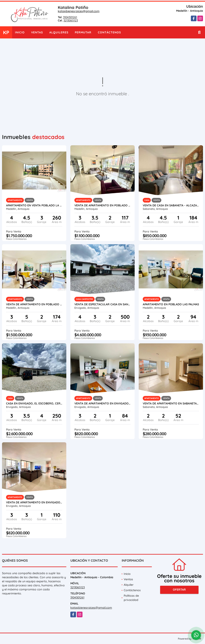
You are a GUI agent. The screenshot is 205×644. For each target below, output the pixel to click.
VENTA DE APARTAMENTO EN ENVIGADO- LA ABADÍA (34, 502)
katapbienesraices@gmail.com (79, 11)
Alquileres (59, 32)
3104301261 (70, 17)
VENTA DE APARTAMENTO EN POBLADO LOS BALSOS (102, 205)
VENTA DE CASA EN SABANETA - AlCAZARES (171, 205)
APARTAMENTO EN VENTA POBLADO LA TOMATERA (34, 205)
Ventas (37, 32)
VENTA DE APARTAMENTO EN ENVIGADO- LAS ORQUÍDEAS (102, 403)
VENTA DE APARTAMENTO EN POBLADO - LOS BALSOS (34, 304)
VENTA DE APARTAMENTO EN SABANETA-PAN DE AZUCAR (171, 403)
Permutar (83, 32)
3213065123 (71, 20)
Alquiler (129, 585)
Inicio (20, 32)
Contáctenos (109, 32)
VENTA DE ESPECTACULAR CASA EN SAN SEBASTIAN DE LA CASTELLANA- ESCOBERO (102, 304)
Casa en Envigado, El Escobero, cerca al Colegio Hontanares (34, 403)
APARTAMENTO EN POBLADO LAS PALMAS (171, 304)
